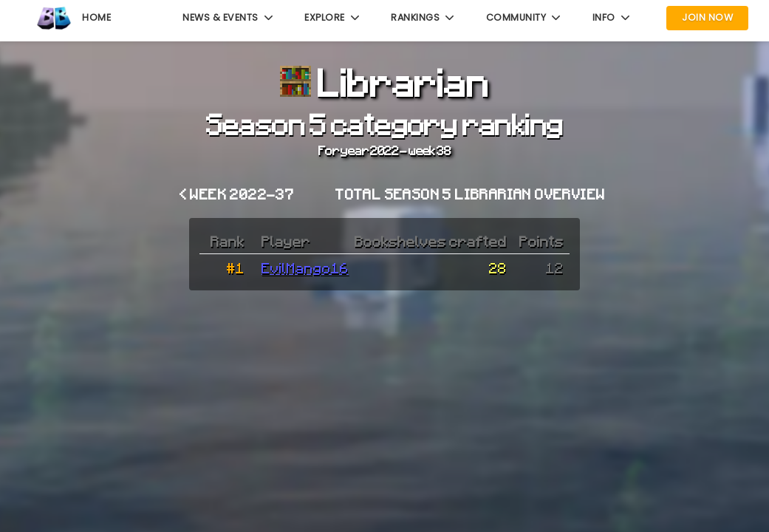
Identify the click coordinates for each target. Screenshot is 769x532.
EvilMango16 (305, 267)
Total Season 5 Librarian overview (470, 194)
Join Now (707, 17)
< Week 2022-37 (237, 194)
